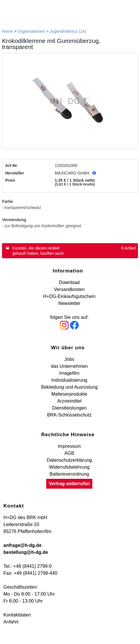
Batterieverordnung (69, 474)
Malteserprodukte (69, 394)
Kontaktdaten (17, 615)
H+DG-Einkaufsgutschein (69, 296)
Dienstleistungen (69, 408)
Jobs (69, 359)
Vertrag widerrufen (69, 484)
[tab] (70, 251)
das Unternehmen (69, 366)
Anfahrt (11, 622)
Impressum (69, 446)
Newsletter (69, 303)
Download (69, 282)
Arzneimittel (69, 401)
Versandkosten (69, 289)
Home (7, 31)
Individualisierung (69, 380)
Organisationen (31, 31)
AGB (69, 453)
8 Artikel (128, 248)
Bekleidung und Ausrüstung (69, 387)
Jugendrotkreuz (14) (68, 31)
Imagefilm (69, 373)
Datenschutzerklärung (69, 460)
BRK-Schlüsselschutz (69, 415)
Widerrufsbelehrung (69, 467)
